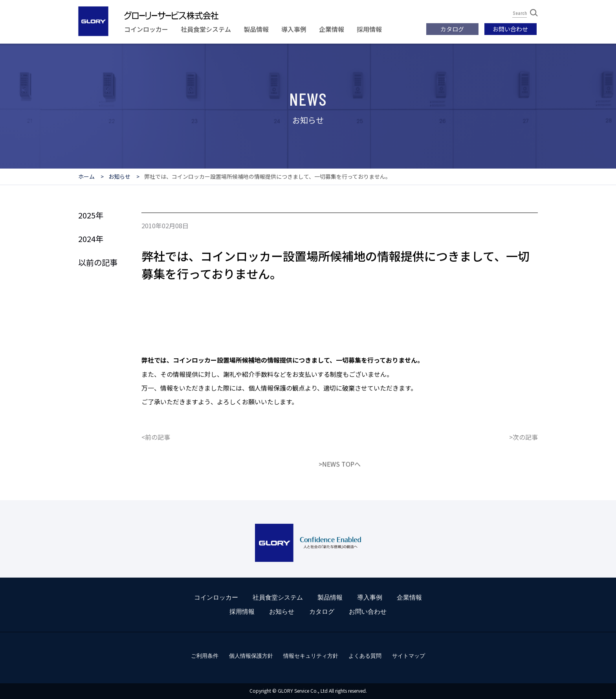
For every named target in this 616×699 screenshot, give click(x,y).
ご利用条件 (205, 656)
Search (525, 13)
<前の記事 (156, 462)
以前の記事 (98, 262)
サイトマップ (409, 656)
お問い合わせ (510, 29)
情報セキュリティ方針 (311, 656)
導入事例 (294, 29)
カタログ (452, 29)
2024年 (91, 239)
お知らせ (119, 176)
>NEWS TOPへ (340, 489)
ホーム (86, 176)
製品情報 (256, 29)
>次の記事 (523, 462)
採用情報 (369, 29)
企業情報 (332, 29)
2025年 (91, 215)
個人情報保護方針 (251, 656)
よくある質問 (365, 656)
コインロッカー (146, 29)
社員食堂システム (206, 29)
